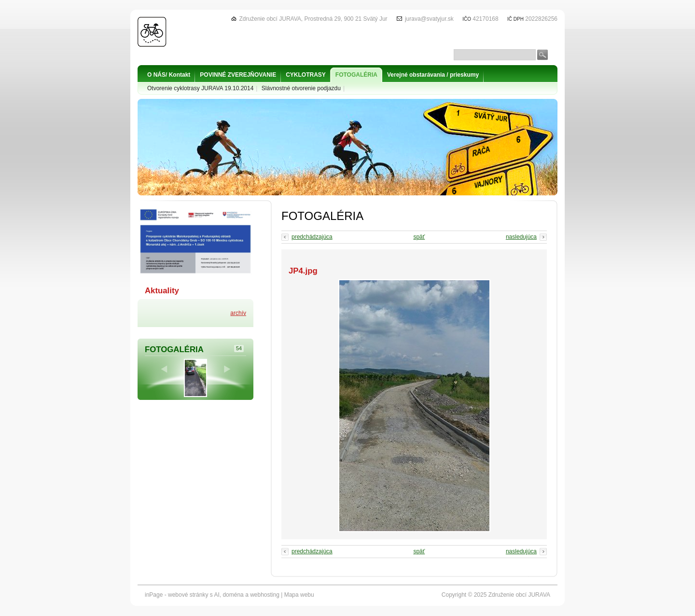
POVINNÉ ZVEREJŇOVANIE (238, 75)
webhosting (265, 595)
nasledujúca (521, 237)
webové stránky (188, 595)
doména (233, 595)
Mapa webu (299, 595)
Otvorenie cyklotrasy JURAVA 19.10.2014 (200, 88)
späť (419, 237)
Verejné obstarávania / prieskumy (433, 75)
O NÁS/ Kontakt (169, 75)
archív (238, 313)
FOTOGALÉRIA (356, 75)
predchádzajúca (312, 237)
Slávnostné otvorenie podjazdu (301, 88)
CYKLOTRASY (306, 75)
